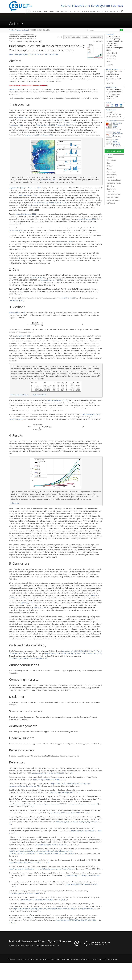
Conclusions (111, 172)
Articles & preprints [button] (39, 11)
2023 (74, 123)
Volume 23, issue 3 (23, 30)
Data (109, 163)
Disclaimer (111, 186)
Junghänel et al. (30, 135)
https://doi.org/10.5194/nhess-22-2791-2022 (37, 900)
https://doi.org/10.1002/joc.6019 (62, 792)
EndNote (110, 65)
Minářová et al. (56, 203)
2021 (62, 120)
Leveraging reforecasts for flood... (118, 134)
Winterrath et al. (46, 180)
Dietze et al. (14, 125)
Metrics (86, 37)
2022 (26, 118)
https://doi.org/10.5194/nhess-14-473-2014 (25, 862)
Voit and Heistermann (24, 214)
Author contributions (114, 180)
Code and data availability (112, 176)
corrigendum (26, 85)
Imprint (102, 959)
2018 (55, 180)
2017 (55, 280)
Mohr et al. (68, 123)
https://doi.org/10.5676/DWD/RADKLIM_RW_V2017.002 (82, 651)
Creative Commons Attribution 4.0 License (74, 959)
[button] (88, 30)
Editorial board (89, 11)
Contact (94, 959)
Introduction (111, 160)
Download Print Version (20, 395)
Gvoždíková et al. (40, 203)
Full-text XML (111, 56)
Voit (41, 658)
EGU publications (112, 11)
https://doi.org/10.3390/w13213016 (46, 780)
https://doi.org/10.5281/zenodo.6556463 (24, 658)
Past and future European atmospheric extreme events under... (114, 114)
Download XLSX (40, 395)
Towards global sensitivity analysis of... (117, 142)
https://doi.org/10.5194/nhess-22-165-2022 (82, 884)
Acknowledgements (114, 194)
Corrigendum (111, 59)
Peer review (76, 37)
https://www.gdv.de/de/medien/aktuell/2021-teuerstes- (71, 784)
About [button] (100, 11)
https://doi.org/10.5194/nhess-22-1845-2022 (48, 773)
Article (60, 37)
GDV (57, 120)
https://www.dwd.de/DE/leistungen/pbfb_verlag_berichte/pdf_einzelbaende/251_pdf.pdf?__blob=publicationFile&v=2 (55, 909)
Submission (54, 11)
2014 (34, 195)
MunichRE (20, 118)
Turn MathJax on (114, 151)
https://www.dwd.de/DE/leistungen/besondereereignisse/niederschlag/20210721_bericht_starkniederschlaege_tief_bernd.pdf (53, 804)
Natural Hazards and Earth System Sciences (92, 6)
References (111, 203)
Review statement (113, 200)
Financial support (113, 197)
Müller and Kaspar (25, 195)
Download (16, 503)
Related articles (96, 37)
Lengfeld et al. (33, 205)
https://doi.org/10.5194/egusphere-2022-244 (83, 875)
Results (110, 169)
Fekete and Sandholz (43, 125)
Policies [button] (64, 11)
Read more (111, 83)
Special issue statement (112, 190)
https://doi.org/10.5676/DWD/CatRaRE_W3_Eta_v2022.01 (66, 653)
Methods (110, 166)
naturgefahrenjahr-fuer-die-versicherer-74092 (25, 786)
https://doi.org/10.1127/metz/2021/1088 (65, 813)
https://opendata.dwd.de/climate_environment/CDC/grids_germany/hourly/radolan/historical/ (42, 869)
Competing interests (114, 183)
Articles (12, 30)
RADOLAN (35, 278)
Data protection (112, 959)
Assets (67, 37)
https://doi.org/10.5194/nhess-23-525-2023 (52, 845)
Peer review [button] (75, 11)
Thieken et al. (60, 125)
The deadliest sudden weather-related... (117, 125)
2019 (48, 203)
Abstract (110, 157)
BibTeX (109, 62)
